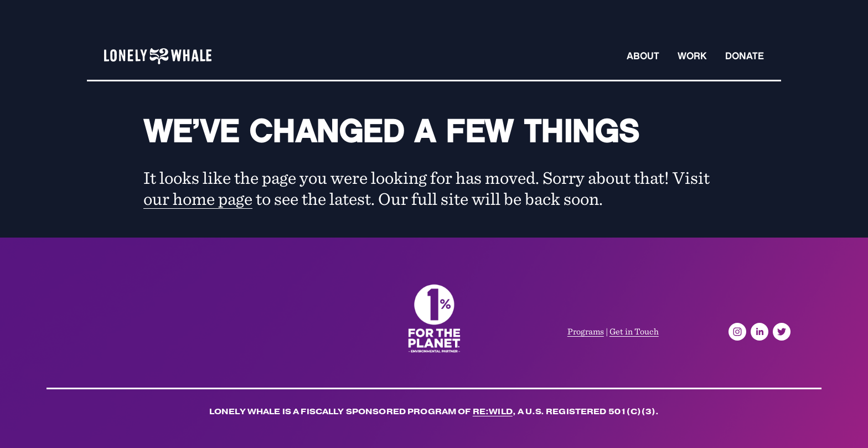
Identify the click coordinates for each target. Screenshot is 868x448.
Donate (745, 56)
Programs (586, 331)
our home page (198, 198)
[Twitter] (782, 332)
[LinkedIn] (759, 332)
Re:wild (493, 413)
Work (692, 56)
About (643, 56)
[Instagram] (737, 332)
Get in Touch (634, 331)
